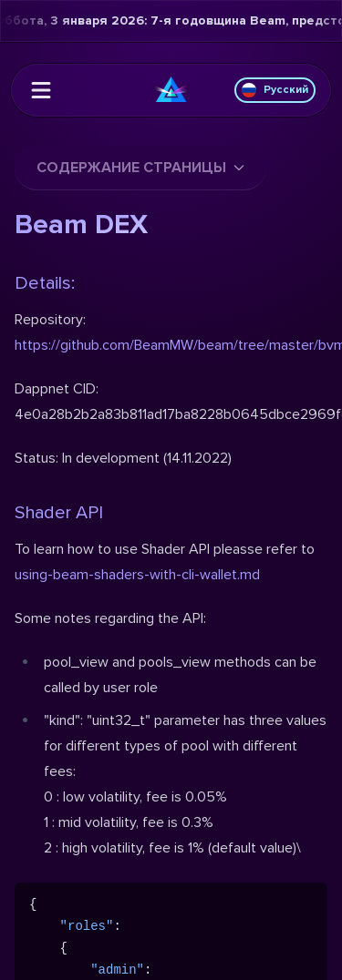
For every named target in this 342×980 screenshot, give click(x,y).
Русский (275, 90)
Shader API (59, 513)
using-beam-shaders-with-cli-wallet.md (137, 575)
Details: (45, 283)
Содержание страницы (140, 168)
